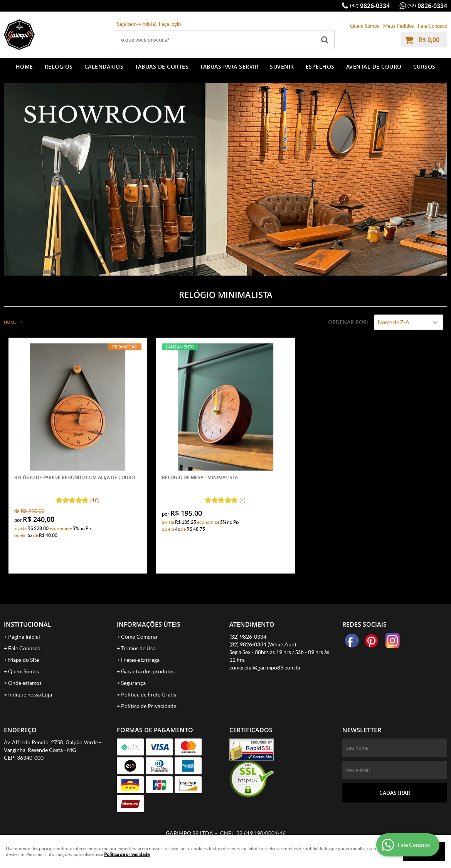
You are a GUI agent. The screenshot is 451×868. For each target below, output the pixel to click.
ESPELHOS (320, 66)
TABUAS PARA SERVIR (229, 66)
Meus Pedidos (399, 26)
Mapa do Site (24, 660)
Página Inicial (24, 637)
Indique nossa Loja (30, 695)
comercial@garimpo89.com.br (265, 668)
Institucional (28, 624)
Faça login (170, 24)
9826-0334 (370, 6)
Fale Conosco (432, 26)
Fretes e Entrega (140, 660)
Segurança (133, 683)
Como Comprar (140, 637)
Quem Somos (365, 26)
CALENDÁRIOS (104, 66)
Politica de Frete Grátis (149, 695)
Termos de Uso (138, 648)
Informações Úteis (149, 624)
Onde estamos (25, 683)
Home (24, 66)
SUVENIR (282, 66)
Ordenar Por (347, 322)
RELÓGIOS (59, 66)
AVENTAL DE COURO (374, 66)
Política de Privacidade (149, 706)
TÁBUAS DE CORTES (162, 66)
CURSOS (424, 66)
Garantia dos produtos (148, 671)
